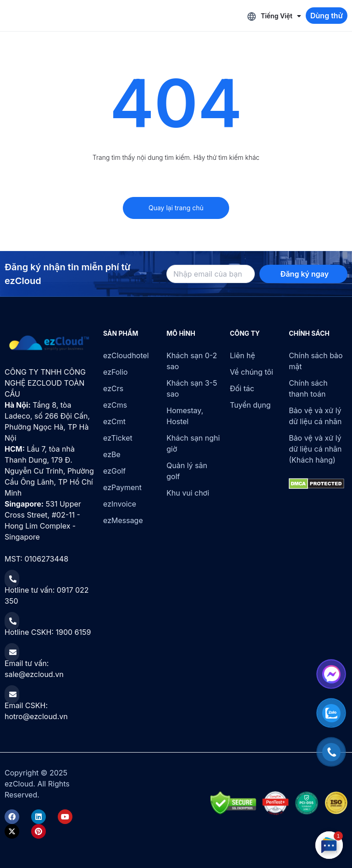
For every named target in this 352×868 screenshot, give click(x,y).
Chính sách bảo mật (316, 361)
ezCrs (113, 388)
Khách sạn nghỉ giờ (193, 443)
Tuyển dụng (250, 405)
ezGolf (114, 471)
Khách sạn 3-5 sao (192, 388)
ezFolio (115, 372)
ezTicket (118, 438)
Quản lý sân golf (187, 471)
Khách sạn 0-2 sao (192, 361)
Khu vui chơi (188, 493)
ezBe (112, 454)
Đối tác (242, 388)
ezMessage (123, 520)
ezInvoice (120, 504)
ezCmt (114, 421)
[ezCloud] (49, 343)
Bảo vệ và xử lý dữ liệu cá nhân (315, 416)
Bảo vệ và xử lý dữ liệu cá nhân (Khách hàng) (315, 449)
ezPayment (122, 487)
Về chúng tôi (252, 372)
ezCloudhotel (126, 355)
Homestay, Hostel (185, 416)
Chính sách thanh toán (308, 388)
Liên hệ (243, 355)
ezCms (115, 405)
